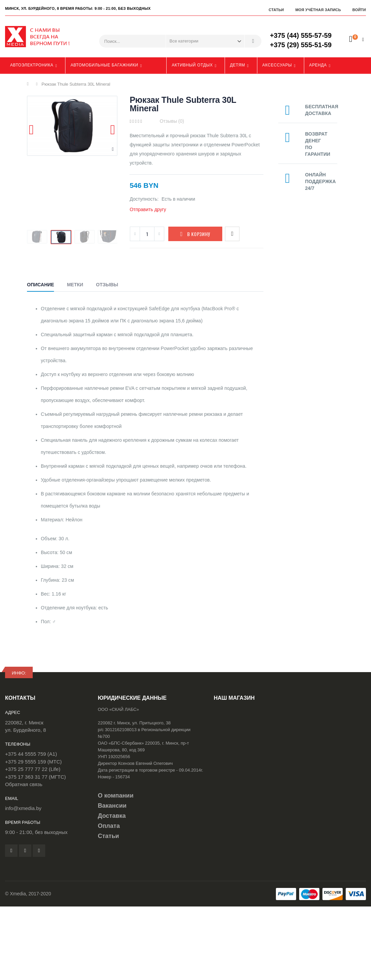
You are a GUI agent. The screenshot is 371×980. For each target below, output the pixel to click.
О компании (116, 796)
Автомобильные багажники (104, 65)
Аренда (318, 65)
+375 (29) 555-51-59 (301, 45)
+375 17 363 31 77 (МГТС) (35, 777)
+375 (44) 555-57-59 (301, 35)
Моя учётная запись (318, 10)
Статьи (276, 10)
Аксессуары (277, 65)
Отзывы (107, 285)
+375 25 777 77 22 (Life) (33, 769)
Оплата (109, 826)
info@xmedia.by (23, 808)
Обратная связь (24, 784)
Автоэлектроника (32, 65)
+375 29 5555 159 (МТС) (33, 762)
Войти (359, 10)
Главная (30, 84)
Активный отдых (192, 65)
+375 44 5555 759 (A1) (31, 754)
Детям (238, 65)
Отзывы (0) (172, 121)
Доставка (112, 816)
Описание (40, 285)
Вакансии (112, 806)
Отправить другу (148, 209)
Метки (75, 285)
